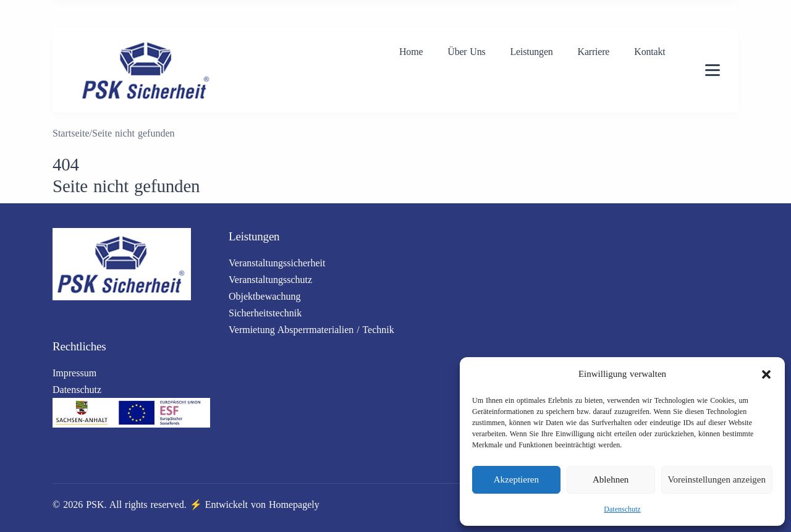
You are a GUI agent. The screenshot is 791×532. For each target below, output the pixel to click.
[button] (766, 374)
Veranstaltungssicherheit (277, 263)
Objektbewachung (264, 296)
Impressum (74, 373)
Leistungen (531, 52)
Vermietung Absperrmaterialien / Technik (311, 330)
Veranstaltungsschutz (270, 280)
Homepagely (294, 505)
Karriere (594, 52)
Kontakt (649, 52)
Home (411, 52)
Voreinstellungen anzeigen (717, 479)
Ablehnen (611, 479)
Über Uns (466, 52)
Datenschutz (622, 509)
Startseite (71, 133)
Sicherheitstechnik (265, 313)
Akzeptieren (516, 479)
